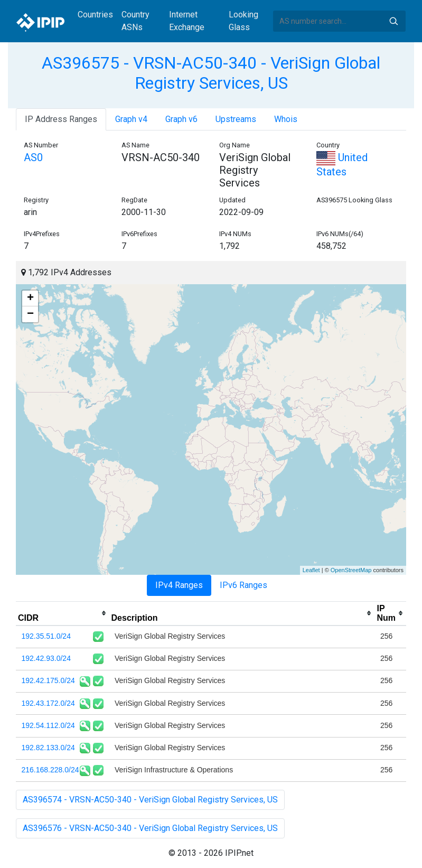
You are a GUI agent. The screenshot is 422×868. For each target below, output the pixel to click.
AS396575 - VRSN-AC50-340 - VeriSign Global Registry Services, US (211, 73)
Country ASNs (135, 21)
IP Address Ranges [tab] (61, 119)
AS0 (33, 157)
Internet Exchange (187, 21)
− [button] (30, 314)
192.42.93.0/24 (46, 658)
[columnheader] (63, 613)
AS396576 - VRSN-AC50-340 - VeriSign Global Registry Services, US (150, 828)
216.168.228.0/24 (50, 770)
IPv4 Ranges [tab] (179, 585)
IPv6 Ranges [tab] (243, 585)
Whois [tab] (286, 119)
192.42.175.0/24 (48, 680)
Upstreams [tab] (236, 119)
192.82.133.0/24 (48, 748)
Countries (95, 15)
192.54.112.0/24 (48, 725)
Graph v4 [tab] (131, 119)
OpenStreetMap (351, 570)
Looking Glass (243, 21)
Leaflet (311, 570)
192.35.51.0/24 (46, 636)
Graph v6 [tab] (181, 119)
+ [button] (30, 298)
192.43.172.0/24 (48, 703)
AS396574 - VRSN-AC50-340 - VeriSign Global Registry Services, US (150, 800)
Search (393, 21)
